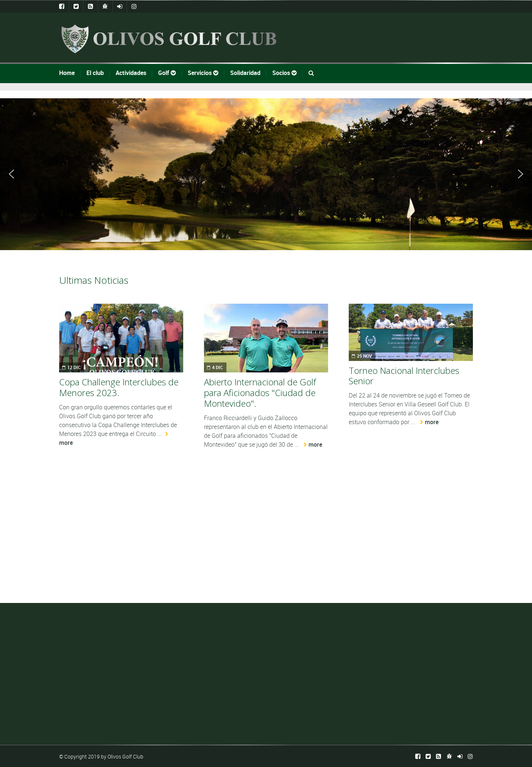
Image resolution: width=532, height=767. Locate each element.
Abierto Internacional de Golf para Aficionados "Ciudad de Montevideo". (260, 393)
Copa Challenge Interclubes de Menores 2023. (119, 387)
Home (67, 73)
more (315, 444)
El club (95, 73)
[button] (11, 174)
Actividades (131, 73)
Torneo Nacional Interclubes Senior (404, 376)
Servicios (203, 73)
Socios (284, 73)
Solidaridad (245, 73)
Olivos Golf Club (125, 756)
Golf (167, 73)
